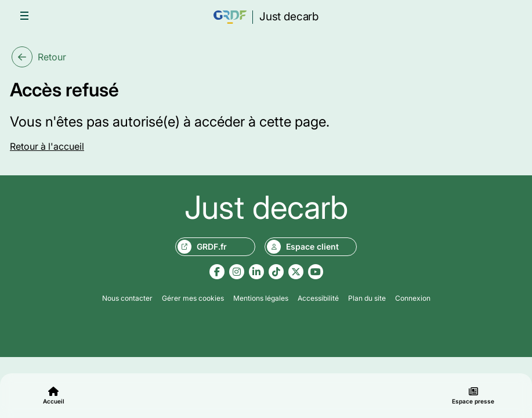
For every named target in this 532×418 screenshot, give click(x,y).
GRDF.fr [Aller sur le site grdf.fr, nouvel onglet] (202, 247)
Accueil (54, 396)
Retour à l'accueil (47, 146)
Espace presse (473, 396)
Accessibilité (318, 298)
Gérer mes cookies (193, 298)
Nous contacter (127, 298)
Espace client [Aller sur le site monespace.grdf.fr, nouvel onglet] (303, 247)
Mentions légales (261, 298)
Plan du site (367, 298)
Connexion (413, 298)
